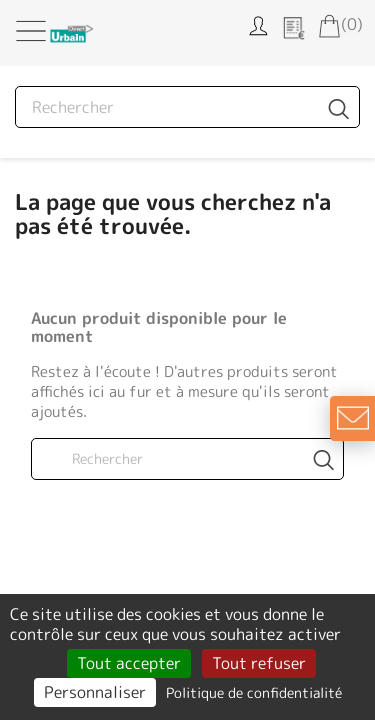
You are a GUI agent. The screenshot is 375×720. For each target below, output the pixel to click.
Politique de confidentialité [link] (254, 692)
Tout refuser (259, 663)
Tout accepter (129, 663)
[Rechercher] (187, 107)
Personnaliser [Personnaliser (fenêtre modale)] (95, 692)
